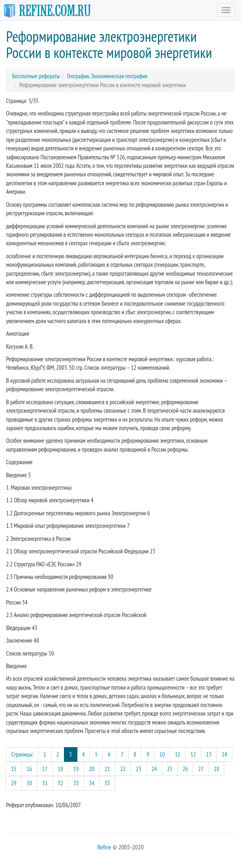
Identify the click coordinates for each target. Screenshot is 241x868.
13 (209, 754)
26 (186, 769)
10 (162, 754)
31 (45, 783)
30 (30, 783)
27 (201, 769)
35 (107, 783)
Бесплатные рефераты (36, 76)
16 (30, 769)
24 (154, 769)
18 (61, 769)
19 (76, 769)
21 (107, 769)
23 (139, 769)
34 (92, 783)
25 (170, 769)
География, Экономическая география (107, 76)
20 (92, 769)
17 (45, 769)
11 (178, 754)
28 (217, 769)
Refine (104, 847)
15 (14, 769)
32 (61, 783)
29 (14, 783)
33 (76, 783)
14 (224, 754)
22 (123, 769)
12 (193, 754)
